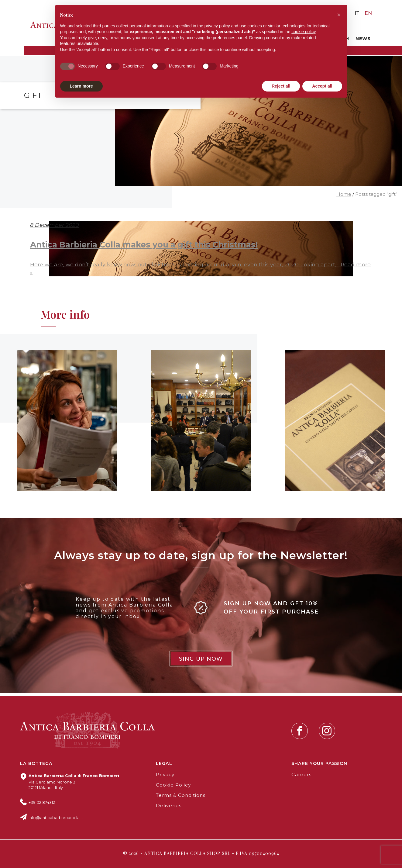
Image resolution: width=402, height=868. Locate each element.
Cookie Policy (173, 785)
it (357, 13)
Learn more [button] (81, 86)
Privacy (165, 775)
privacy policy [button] (217, 26)
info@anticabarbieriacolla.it (56, 818)
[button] (339, 15)
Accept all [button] (322, 86)
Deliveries (169, 806)
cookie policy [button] (303, 32)
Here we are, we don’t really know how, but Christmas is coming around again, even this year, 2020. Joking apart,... (185, 264)
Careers (301, 775)
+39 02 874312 (42, 802)
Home (344, 194)
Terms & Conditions (181, 795)
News (363, 39)
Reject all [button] (281, 86)
